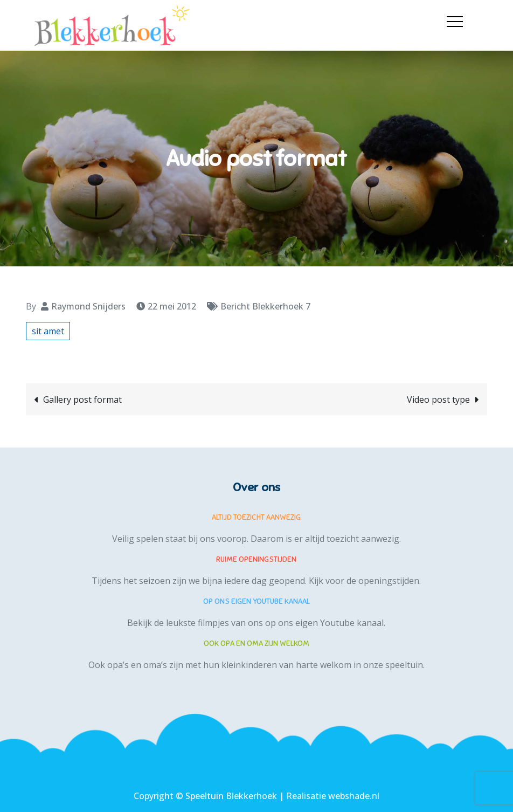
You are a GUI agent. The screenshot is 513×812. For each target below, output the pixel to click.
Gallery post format (82, 400)
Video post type (438, 400)
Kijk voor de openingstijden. (365, 581)
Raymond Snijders (88, 306)
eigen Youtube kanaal (339, 623)
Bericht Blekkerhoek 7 (265, 306)
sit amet (48, 331)
